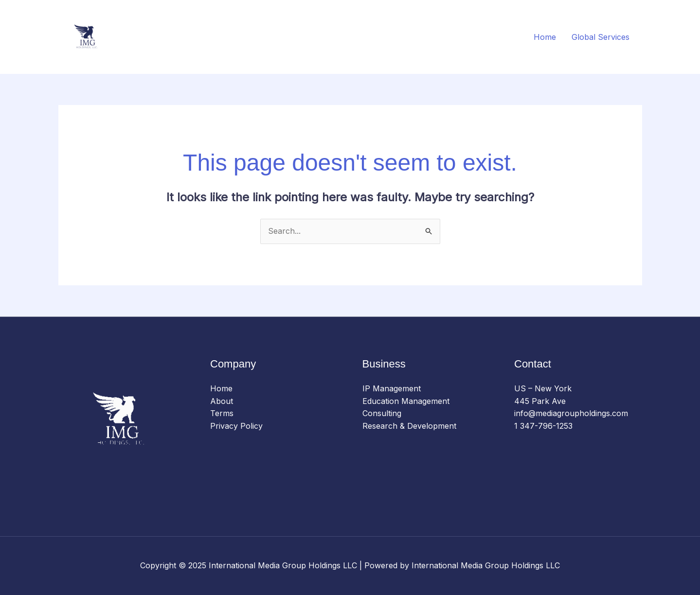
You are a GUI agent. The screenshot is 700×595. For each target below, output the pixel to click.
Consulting (382, 413)
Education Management (406, 401)
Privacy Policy (236, 426)
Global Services (601, 37)
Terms (222, 413)
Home (545, 37)
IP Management (392, 388)
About (222, 401)
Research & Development (409, 426)
